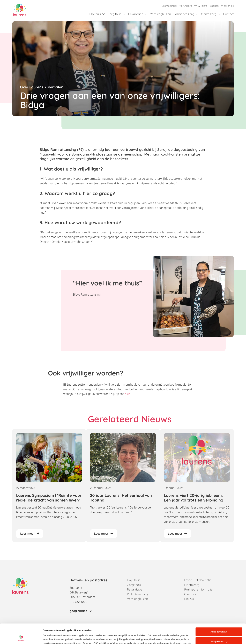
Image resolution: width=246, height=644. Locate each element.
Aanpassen (219, 623)
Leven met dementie (198, 580)
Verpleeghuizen (160, 14)
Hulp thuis (94, 14)
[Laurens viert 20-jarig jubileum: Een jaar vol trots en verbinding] (197, 489)
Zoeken (214, 6)
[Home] (20, 10)
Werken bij (227, 6)
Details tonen (50, 638)
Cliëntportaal (169, 6)
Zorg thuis (114, 14)
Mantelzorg (209, 14)
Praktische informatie (198, 589)
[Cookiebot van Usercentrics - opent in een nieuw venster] (21, 638)
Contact (228, 14)
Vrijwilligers (201, 6)
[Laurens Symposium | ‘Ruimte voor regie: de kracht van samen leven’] (49, 489)
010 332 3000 (78, 602)
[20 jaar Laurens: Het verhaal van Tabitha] (123, 489)
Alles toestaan (219, 613)
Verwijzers (186, 6)
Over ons (190, 594)
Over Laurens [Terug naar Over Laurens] (32, 87)
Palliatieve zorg (184, 14)
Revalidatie (136, 14)
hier (127, 397)
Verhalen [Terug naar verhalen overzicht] (56, 87)
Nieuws (189, 599)
